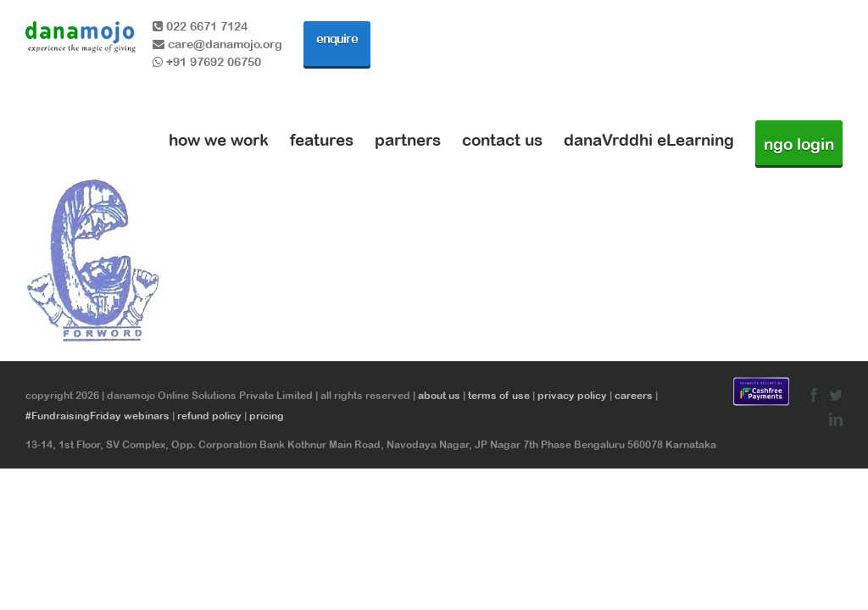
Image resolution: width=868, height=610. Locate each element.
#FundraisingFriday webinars (97, 416)
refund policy (209, 416)
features (322, 140)
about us (439, 396)
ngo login (799, 144)
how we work (219, 140)
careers (634, 396)
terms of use (499, 396)
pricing (267, 416)
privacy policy (572, 396)
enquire (337, 39)
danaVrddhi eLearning (649, 140)
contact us (502, 140)
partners (408, 140)
